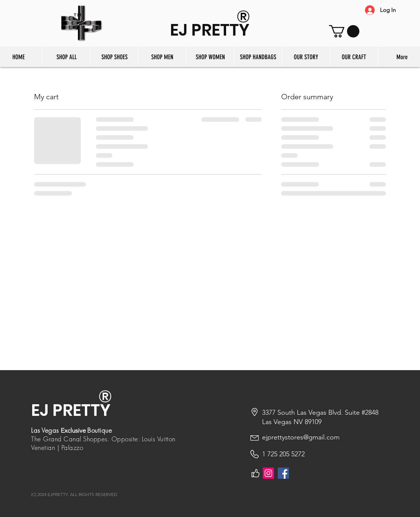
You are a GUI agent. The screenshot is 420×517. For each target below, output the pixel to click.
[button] (344, 31)
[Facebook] (283, 473)
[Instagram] (268, 473)
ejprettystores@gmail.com (301, 437)
